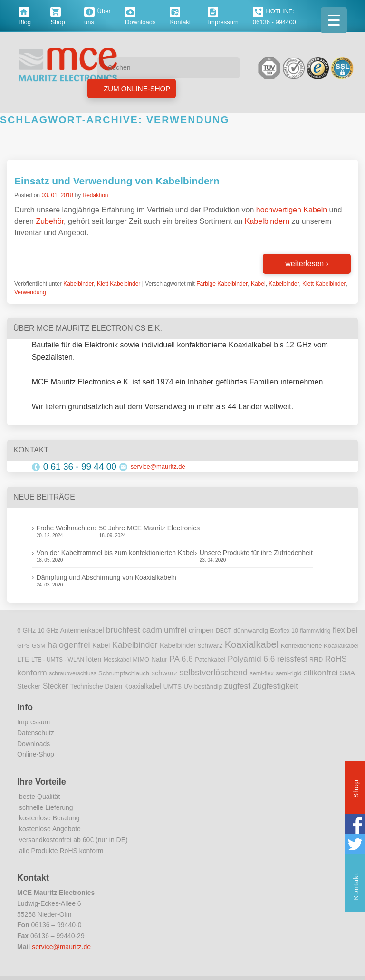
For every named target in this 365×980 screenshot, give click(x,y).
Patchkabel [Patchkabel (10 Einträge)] (210, 659)
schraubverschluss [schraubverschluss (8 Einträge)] (72, 673)
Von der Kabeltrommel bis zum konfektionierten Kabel (116, 553)
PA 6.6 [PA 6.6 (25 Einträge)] (181, 659)
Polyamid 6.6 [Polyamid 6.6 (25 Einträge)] (251, 659)
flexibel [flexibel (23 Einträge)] (345, 630)
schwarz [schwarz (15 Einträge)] (164, 673)
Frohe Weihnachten (66, 528)
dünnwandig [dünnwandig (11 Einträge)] (251, 630)
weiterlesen (307, 264)
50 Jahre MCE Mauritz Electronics (150, 528)
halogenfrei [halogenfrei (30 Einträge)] (69, 645)
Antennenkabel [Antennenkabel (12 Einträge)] (82, 630)
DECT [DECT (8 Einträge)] (224, 631)
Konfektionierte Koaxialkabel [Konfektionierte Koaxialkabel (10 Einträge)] (320, 646)
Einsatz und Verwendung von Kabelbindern (117, 181)
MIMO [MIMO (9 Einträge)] (141, 660)
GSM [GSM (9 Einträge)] (39, 646)
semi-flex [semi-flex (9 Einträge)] (262, 673)
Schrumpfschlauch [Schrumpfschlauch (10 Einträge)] (124, 673)
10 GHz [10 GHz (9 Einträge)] (48, 631)
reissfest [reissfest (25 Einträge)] (292, 659)
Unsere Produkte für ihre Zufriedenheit (256, 553)
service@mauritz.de (158, 466)
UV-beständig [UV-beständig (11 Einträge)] (203, 687)
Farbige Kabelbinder (222, 284)
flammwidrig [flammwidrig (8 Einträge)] (315, 631)
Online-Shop (36, 754)
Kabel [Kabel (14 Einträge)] (101, 645)
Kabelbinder (78, 284)
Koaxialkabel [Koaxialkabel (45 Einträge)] (252, 644)
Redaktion (95, 195)
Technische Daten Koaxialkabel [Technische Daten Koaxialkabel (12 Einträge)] (116, 687)
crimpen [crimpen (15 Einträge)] (201, 630)
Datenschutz (36, 733)
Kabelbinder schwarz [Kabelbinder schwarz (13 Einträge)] (191, 645)
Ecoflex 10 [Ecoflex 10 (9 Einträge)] (284, 631)
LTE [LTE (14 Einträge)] (23, 659)
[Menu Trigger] (334, 20)
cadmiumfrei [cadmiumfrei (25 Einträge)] (164, 630)
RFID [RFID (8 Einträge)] (316, 660)
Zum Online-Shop (136, 89)
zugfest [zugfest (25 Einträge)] (237, 686)
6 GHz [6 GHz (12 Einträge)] (26, 630)
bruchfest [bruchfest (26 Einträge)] (123, 630)
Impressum (34, 722)
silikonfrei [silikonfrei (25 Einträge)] (321, 673)
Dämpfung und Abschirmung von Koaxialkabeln (106, 577)
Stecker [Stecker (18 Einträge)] (55, 686)
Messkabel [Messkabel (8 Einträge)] (117, 660)
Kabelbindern (267, 221)
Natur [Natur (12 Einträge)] (159, 659)
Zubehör (50, 221)
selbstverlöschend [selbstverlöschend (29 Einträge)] (213, 673)
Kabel (258, 284)
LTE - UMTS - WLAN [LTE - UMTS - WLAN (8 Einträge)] (58, 660)
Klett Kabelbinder (119, 284)
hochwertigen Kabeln (292, 210)
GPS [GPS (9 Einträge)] (24, 646)
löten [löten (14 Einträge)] (94, 659)
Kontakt (356, 888)
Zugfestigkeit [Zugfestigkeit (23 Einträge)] (275, 686)
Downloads (34, 744)
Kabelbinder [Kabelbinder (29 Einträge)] (135, 645)
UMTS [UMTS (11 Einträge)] (173, 687)
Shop (356, 790)
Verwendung (30, 292)
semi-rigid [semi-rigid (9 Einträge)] (288, 673)
